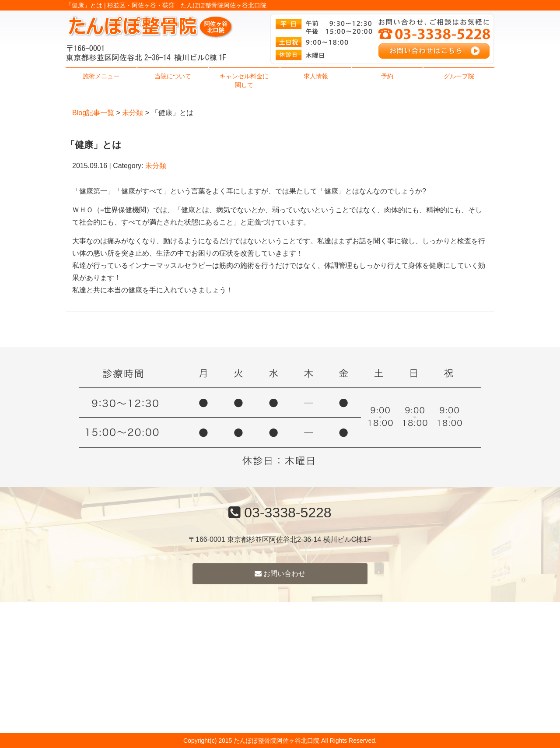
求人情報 (316, 76)
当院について (173, 76)
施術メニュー (101, 76)
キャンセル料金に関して (244, 81)
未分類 (133, 113)
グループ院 (459, 76)
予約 (387, 76)
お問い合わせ (280, 574)
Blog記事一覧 (93, 113)
